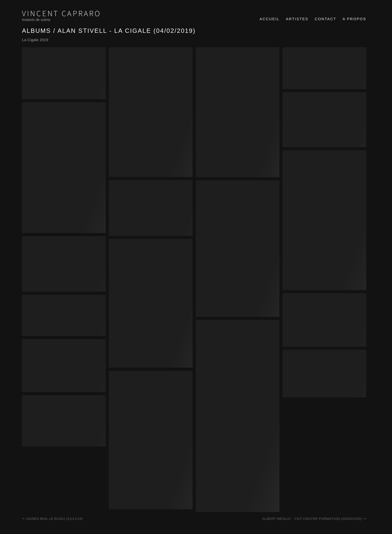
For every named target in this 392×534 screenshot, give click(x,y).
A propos (354, 19)
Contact (325, 19)
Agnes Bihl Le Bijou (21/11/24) (52, 519)
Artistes (297, 19)
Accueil (269, 19)
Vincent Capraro (62, 14)
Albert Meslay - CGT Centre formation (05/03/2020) (314, 519)
